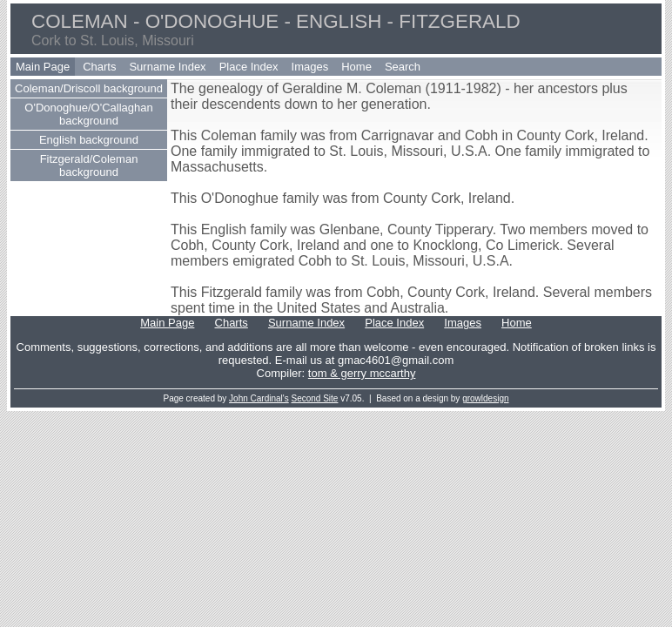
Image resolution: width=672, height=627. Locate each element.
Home (356, 67)
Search (403, 67)
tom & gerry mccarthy (362, 373)
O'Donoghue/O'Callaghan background (88, 114)
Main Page (43, 67)
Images (310, 67)
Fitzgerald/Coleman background (89, 165)
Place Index (249, 67)
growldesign (485, 398)
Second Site (315, 398)
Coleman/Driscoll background (89, 88)
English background (89, 140)
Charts (99, 67)
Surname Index (167, 67)
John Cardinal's (259, 398)
